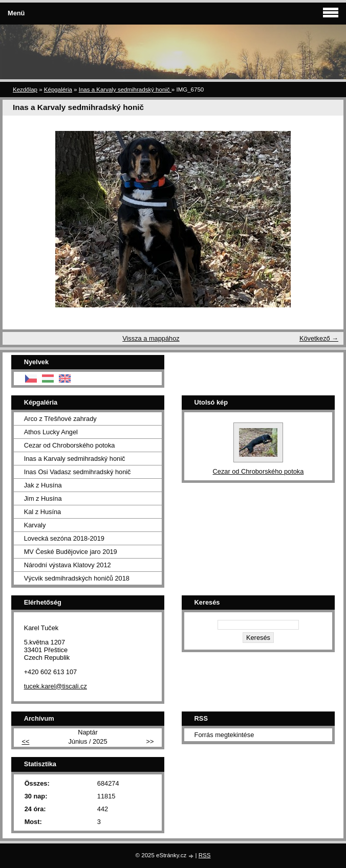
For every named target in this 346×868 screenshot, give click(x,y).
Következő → (319, 338)
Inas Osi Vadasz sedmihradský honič (78, 472)
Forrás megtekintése (224, 735)
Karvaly (35, 525)
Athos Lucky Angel (51, 432)
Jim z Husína (43, 498)
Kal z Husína (43, 512)
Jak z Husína (43, 485)
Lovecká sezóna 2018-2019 (64, 538)
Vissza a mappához (151, 338)
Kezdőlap (25, 90)
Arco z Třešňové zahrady (60, 419)
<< (25, 741)
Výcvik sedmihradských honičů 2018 (77, 578)
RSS (205, 855)
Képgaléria (58, 90)
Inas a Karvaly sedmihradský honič (125, 90)
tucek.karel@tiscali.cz (56, 686)
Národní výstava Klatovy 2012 (68, 565)
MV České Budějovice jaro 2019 (71, 552)
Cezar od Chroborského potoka (70, 445)
